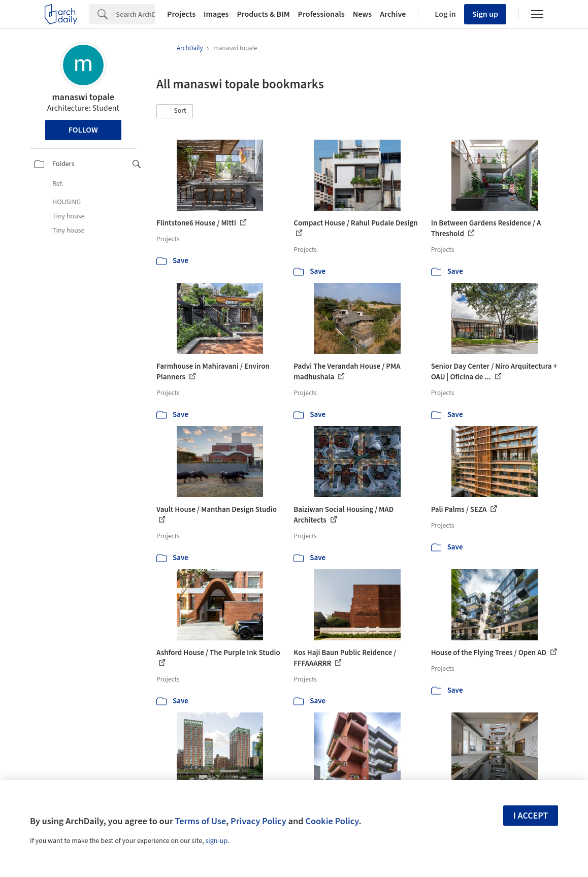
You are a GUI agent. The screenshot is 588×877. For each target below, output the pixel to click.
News (362, 14)
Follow (83, 130)
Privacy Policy (258, 821)
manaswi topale (83, 97)
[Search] (135, 14)
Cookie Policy (332, 821)
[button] (175, 111)
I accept (531, 816)
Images (216, 14)
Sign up (485, 14)
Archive (393, 14)
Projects (181, 14)
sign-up (216, 841)
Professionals (321, 14)
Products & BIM (263, 14)
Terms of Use (200, 821)
